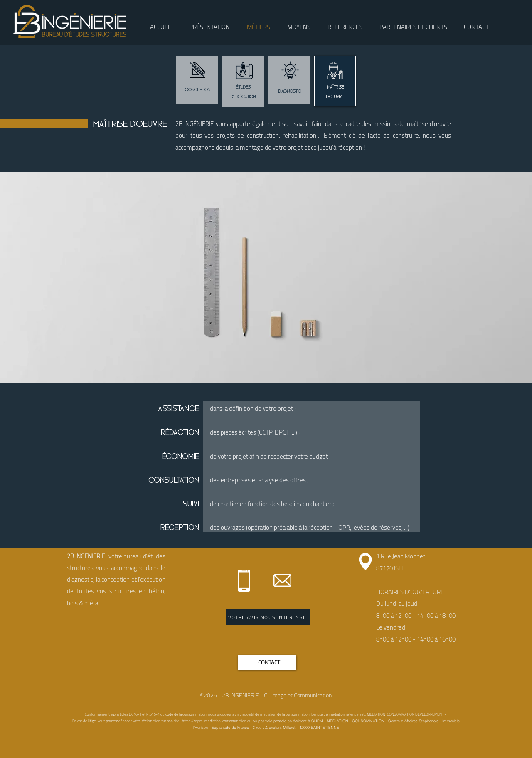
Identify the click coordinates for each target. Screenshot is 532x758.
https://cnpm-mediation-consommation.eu (217, 721)
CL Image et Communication (298, 695)
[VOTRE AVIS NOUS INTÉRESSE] (268, 617)
